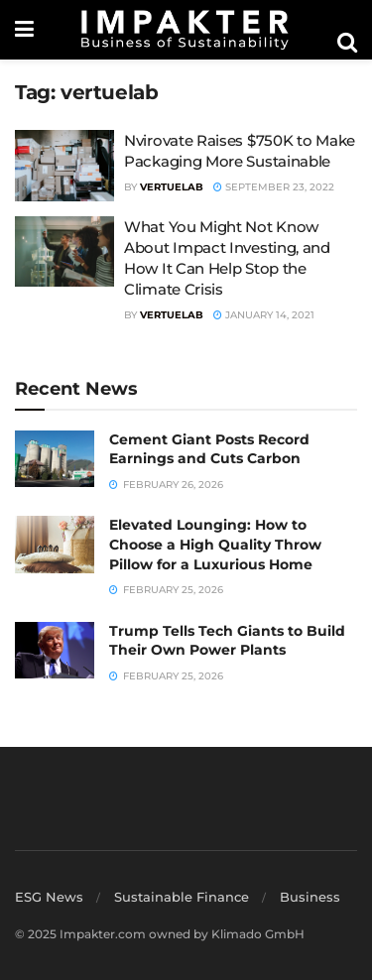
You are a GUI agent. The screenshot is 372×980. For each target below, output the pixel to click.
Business (310, 897)
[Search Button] (347, 43)
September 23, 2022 (274, 187)
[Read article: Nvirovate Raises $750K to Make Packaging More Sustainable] (64, 166)
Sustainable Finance (182, 897)
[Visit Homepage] (186, 30)
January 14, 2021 (264, 315)
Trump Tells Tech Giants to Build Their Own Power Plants (227, 641)
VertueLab (172, 187)
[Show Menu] (24, 30)
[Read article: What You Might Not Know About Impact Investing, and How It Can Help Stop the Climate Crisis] (64, 252)
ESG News (49, 897)
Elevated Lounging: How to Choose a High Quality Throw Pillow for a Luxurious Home (215, 544)
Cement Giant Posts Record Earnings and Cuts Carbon (209, 449)
